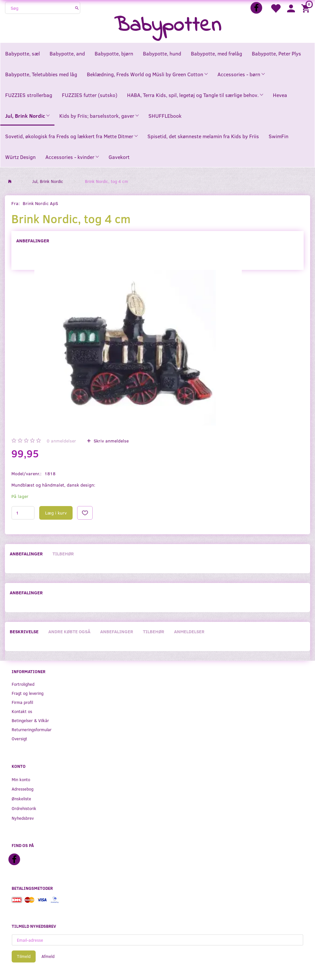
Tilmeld (24, 956)
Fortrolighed (23, 684)
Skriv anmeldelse (111, 441)
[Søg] (77, 8)
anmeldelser (61, 441)
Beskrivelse (24, 631)
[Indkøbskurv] (307, 8)
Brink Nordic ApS (40, 203)
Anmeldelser (189, 631)
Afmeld (48, 956)
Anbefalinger (33, 241)
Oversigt (19, 738)
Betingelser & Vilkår (30, 720)
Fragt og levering (28, 693)
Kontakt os (22, 711)
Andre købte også (69, 631)
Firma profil (22, 702)
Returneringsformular (32, 729)
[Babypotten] (168, 26)
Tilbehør (63, 554)
